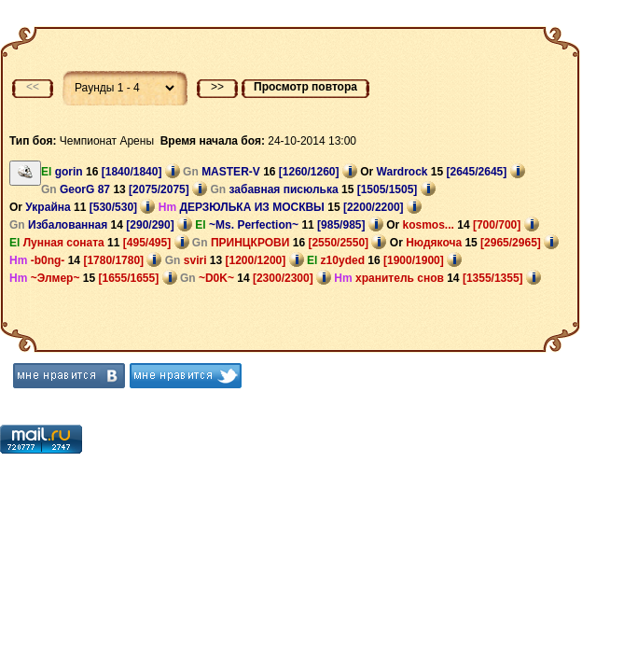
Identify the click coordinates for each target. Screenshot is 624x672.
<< (33, 87)
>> (217, 87)
